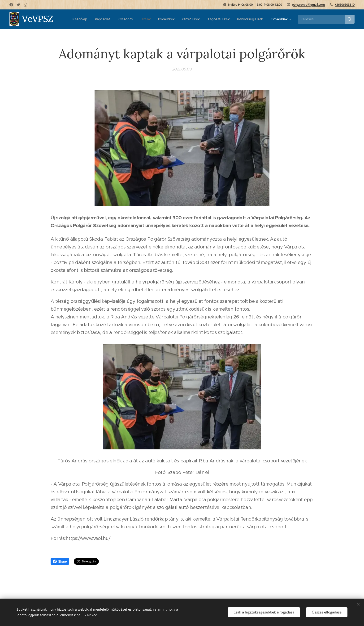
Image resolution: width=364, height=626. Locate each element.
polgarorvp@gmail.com (308, 4)
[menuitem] (107, 19)
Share (60, 561)
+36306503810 (345, 4)
